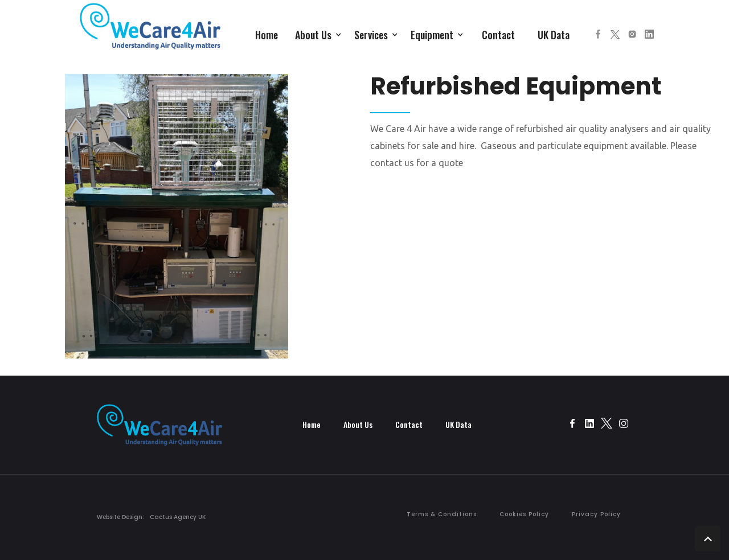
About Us (358, 424)
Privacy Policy (596, 514)
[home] (150, 32)
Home (267, 35)
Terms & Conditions (442, 514)
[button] (319, 33)
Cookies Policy (524, 514)
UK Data (554, 35)
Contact (498, 35)
